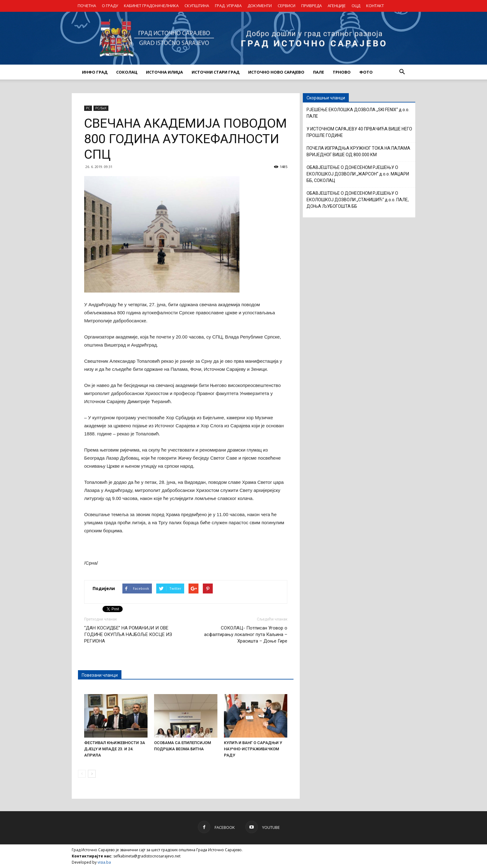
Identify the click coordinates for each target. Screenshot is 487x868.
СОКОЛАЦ (127, 72)
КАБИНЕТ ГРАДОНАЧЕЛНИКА (151, 6)
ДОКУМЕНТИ (260, 6)
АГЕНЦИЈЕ (337, 6)
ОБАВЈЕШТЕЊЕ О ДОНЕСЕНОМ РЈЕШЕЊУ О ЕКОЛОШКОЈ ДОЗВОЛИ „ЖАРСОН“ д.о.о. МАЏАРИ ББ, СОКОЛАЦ (358, 174)
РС (88, 108)
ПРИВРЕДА (312, 6)
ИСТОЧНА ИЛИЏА (164, 72)
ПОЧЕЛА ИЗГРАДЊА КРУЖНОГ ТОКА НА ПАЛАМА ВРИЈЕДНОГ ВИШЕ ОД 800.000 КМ (358, 151)
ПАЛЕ (319, 72)
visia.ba (104, 862)
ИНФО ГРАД (95, 72)
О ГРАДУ (110, 6)
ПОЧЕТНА (87, 6)
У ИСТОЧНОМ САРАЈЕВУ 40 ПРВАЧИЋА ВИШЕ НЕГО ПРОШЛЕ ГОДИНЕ (359, 132)
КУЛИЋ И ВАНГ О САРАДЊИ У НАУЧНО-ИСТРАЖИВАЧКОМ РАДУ (253, 749)
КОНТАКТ (375, 6)
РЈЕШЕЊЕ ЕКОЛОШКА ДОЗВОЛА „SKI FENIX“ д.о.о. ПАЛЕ (358, 113)
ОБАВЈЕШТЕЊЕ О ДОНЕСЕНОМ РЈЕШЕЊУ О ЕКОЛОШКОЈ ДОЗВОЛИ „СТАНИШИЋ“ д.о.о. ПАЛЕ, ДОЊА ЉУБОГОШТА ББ (358, 200)
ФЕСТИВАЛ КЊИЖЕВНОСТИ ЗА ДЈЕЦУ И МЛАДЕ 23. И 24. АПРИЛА (115, 749)
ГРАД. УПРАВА (228, 6)
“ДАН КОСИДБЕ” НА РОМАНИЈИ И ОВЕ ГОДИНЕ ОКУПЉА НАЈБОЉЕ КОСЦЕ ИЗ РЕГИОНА (128, 634)
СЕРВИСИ (287, 6)
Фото (366, 72)
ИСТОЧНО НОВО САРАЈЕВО (276, 72)
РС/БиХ (101, 108)
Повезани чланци (100, 675)
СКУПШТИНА (197, 6)
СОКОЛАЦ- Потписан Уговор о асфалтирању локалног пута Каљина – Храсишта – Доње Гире (246, 634)
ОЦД (356, 6)
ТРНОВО (342, 72)
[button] (402, 72)
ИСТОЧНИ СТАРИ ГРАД (216, 72)
